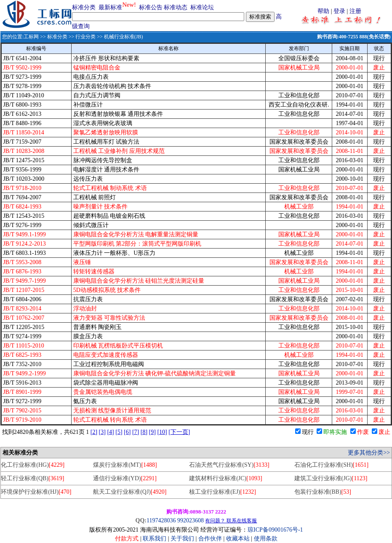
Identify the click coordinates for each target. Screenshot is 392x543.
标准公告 (151, 7)
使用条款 (266, 539)
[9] (152, 432)
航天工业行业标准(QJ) (130, 492)
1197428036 (161, 520)
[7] (136, 432)
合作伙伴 (210, 539)
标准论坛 (202, 7)
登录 (339, 11)
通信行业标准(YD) (125, 478)
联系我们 (155, 539)
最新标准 (110, 7)
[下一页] (179, 432)
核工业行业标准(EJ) (223, 492)
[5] (119, 432)
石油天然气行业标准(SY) (229, 465)
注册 (355, 11)
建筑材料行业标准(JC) (225, 478)
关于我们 (183, 539)
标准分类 (84, 7)
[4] (110, 432)
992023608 (191, 520)
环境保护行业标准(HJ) (36, 492)
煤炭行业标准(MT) (125, 465)
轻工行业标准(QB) (32, 478)
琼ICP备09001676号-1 (275, 530)
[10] (162, 432)
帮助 (323, 11)
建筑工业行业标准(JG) (331, 478)
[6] (127, 432)
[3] (102, 432)
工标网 (31, 37)
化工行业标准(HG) (33, 465)
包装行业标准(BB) (323, 492)
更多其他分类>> (369, 453)
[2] (94, 432)
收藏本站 (238, 539)
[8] (144, 432)
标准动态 (176, 7)
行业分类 (85, 37)
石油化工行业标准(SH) (332, 465)
